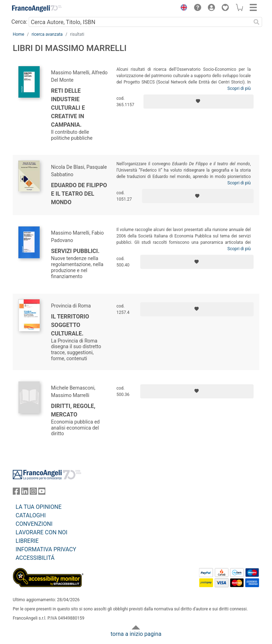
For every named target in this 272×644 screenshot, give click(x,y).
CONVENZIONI (34, 524)
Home (18, 34)
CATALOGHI (31, 515)
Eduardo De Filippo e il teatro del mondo (79, 194)
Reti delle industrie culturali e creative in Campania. (68, 108)
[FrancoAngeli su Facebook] (16, 493)
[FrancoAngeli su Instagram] (33, 493)
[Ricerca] (256, 22)
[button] (182, 8)
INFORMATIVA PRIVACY (46, 549)
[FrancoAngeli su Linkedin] (25, 493)
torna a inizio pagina (136, 634)
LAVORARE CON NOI (41, 532)
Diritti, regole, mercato (73, 410)
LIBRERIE (27, 541)
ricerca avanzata (47, 34)
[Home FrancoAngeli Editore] (37, 8)
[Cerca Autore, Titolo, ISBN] (140, 22)
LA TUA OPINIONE (39, 507)
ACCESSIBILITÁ (35, 558)
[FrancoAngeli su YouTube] (42, 493)
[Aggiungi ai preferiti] (199, 102)
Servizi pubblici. (75, 251)
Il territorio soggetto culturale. (70, 325)
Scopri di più (239, 88)
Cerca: (19, 22)
